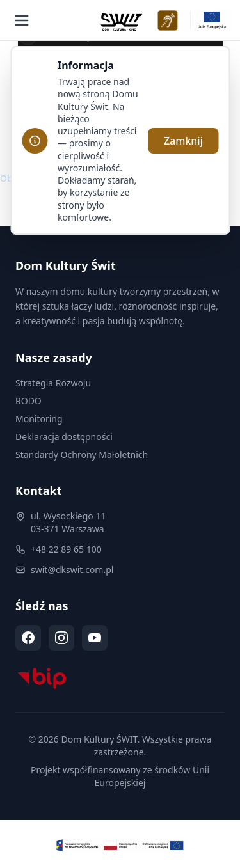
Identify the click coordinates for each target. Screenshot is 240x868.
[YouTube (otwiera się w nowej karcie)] (95, 638)
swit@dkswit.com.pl (72, 570)
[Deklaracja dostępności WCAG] (168, 20)
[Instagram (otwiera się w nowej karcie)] (61, 638)
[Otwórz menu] (22, 20)
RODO (28, 401)
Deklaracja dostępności (64, 437)
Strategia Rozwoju (53, 383)
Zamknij (183, 141)
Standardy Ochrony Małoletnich (82, 454)
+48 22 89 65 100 (66, 549)
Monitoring (39, 419)
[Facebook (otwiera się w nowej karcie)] (28, 638)
